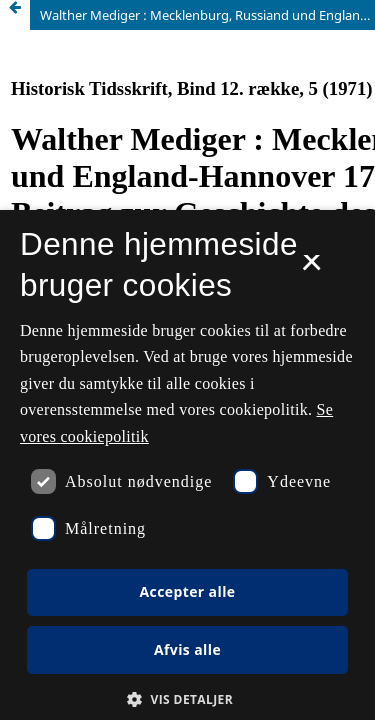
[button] (187, 699)
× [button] (311, 269)
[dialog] (187, 465)
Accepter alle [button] (187, 591)
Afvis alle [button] (187, 649)
